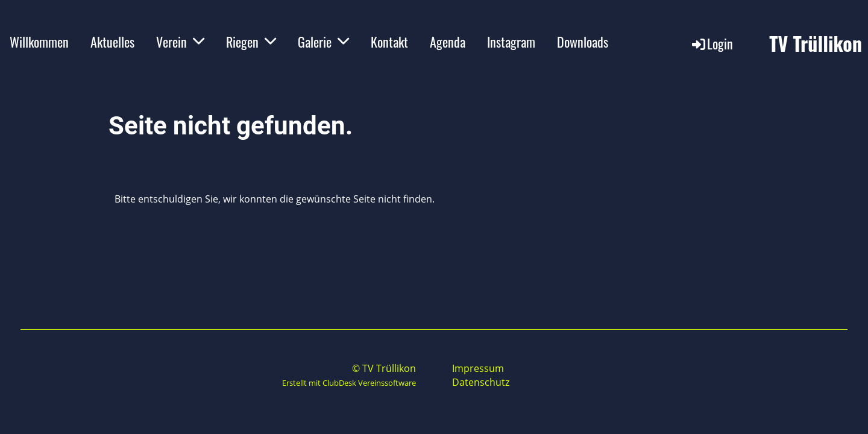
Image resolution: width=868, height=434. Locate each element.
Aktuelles (112, 42)
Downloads (583, 42)
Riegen (251, 42)
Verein (180, 42)
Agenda (448, 42)
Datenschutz (481, 382)
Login (712, 43)
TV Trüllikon (816, 44)
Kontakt (389, 42)
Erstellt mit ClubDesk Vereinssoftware (349, 383)
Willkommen (39, 42)
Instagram (511, 42)
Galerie (323, 42)
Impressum (478, 368)
